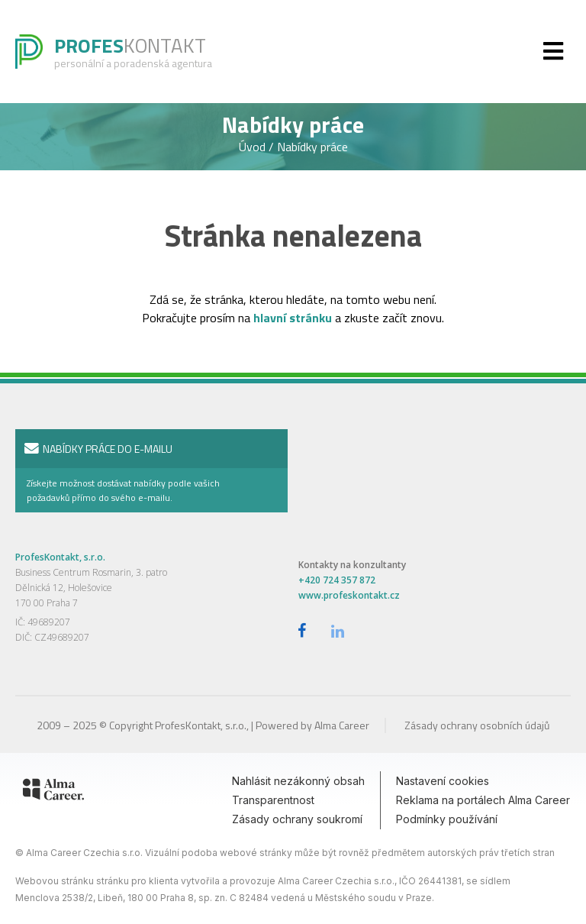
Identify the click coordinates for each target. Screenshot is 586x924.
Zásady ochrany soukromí (297, 819)
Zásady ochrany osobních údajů (477, 725)
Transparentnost (273, 800)
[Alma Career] (53, 792)
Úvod (254, 147)
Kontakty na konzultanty (352, 565)
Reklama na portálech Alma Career (483, 800)
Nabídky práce (312, 147)
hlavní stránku (293, 318)
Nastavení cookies (443, 781)
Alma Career (342, 725)
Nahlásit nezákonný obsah (298, 781)
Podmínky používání (447, 819)
